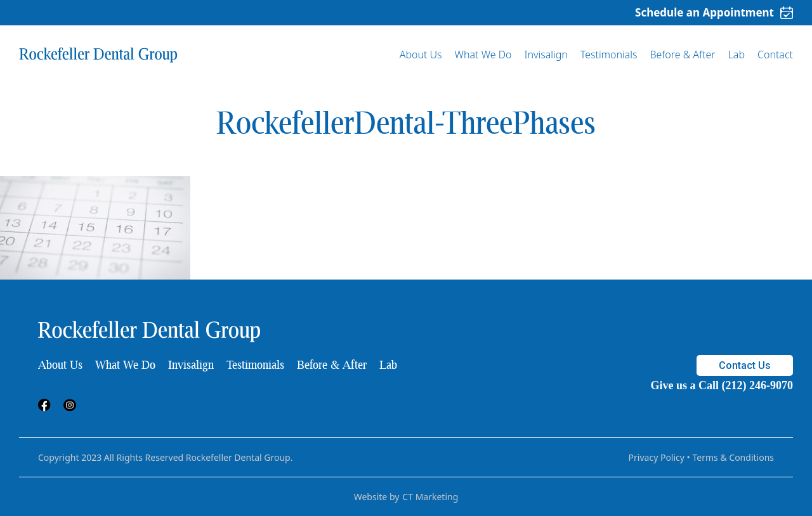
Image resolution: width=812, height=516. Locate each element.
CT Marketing (430, 497)
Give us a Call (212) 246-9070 (722, 385)
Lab (737, 55)
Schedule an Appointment (714, 12)
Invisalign (546, 55)
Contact (775, 55)
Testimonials (609, 55)
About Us (421, 55)
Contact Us (745, 365)
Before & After (682, 55)
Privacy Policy (657, 457)
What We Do (483, 55)
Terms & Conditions (734, 457)
